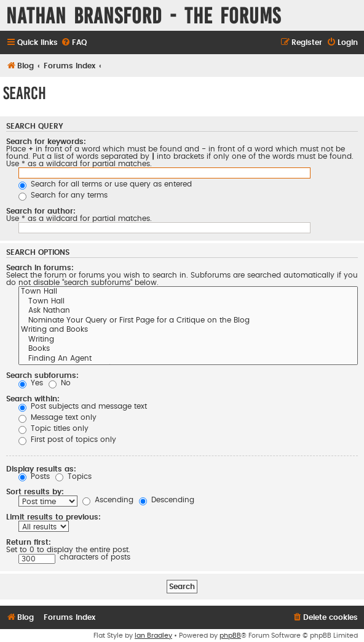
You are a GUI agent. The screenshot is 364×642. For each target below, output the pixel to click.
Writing (188, 340)
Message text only (57, 417)
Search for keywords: (46, 142)
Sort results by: (35, 492)
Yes (31, 383)
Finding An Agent (188, 359)
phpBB (230, 636)
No (60, 383)
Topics (73, 476)
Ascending (108, 500)
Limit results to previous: (53, 517)
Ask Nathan (188, 311)
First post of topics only (67, 439)
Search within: (33, 399)
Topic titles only (53, 428)
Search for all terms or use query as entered (105, 184)
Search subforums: (42, 375)
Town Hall (188, 292)
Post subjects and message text (83, 406)
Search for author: (41, 211)
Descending (167, 500)
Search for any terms (63, 195)
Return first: (29, 542)
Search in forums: (40, 268)
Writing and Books (188, 331)
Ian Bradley (153, 636)
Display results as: (41, 469)
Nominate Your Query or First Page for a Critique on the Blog (188, 321)
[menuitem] (74, 43)
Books (188, 350)
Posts (34, 476)
